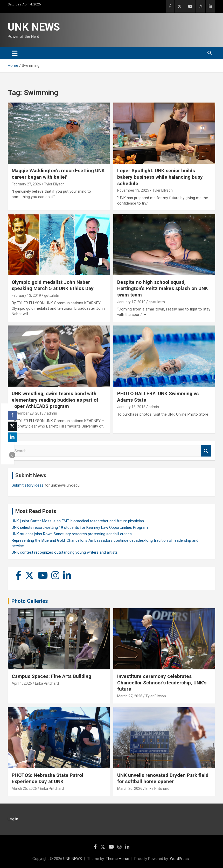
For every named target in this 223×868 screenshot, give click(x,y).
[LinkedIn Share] (12, 437)
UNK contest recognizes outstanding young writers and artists (65, 552)
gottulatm (52, 295)
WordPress (179, 859)
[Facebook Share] (12, 415)
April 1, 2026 (22, 683)
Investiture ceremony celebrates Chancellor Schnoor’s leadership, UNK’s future (162, 683)
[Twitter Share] (12, 426)
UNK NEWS (34, 27)
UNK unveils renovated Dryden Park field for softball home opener (163, 778)
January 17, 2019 (131, 302)
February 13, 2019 (26, 295)
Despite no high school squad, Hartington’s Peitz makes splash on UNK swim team (163, 288)
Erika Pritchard (47, 683)
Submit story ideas (28, 485)
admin (52, 413)
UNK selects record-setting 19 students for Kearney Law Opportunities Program (80, 527)
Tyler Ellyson (54, 184)
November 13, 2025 (133, 190)
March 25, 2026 (24, 789)
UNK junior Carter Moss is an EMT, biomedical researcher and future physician (78, 521)
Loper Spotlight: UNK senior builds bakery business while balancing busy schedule (160, 177)
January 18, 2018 (131, 407)
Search (206, 451)
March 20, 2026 (130, 789)
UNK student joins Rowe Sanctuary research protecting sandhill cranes (72, 534)
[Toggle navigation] (15, 53)
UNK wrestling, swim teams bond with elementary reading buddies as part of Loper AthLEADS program (55, 400)
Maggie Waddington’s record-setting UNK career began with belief (58, 174)
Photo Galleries (30, 601)
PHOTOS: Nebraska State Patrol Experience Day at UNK (47, 778)
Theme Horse (117, 859)
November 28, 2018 (28, 413)
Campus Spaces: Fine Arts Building (51, 676)
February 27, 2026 (26, 184)
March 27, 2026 (130, 696)
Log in (13, 819)
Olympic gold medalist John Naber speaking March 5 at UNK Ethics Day (53, 285)
